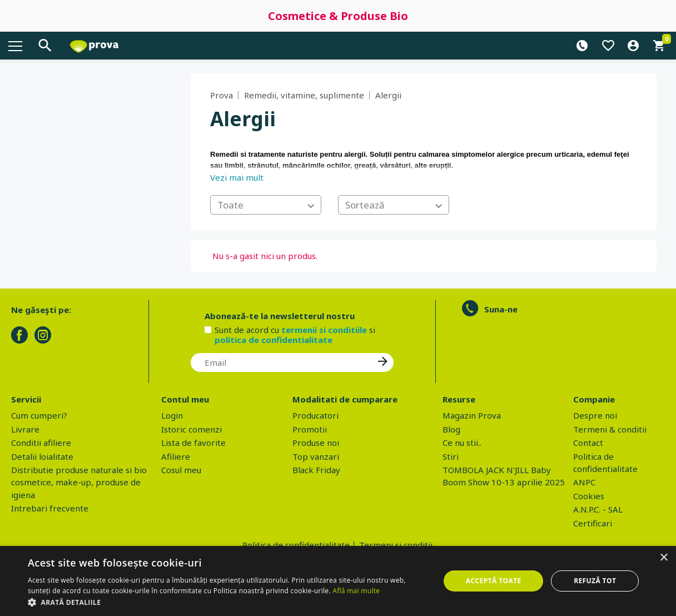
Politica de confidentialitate (296, 545)
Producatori (315, 415)
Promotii (310, 429)
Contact (588, 443)
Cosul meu (181, 470)
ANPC (584, 482)
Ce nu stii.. (462, 443)
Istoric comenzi (192, 429)
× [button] (663, 558)
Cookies (589, 496)
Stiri (451, 456)
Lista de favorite (193, 443)
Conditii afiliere (41, 443)
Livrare (25, 429)
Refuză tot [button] (595, 581)
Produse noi (316, 443)
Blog (451, 429)
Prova (222, 95)
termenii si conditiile (324, 330)
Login (172, 415)
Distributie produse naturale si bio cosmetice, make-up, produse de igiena (79, 482)
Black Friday (316, 470)
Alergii (388, 95)
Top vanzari (316, 456)
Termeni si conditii (396, 545)
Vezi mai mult (237, 177)
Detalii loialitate (42, 456)
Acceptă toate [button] (494, 581)
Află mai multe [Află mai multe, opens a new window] (356, 591)
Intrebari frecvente (50, 508)
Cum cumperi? (39, 415)
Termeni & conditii (610, 429)
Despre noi (595, 415)
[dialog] (338, 581)
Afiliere (176, 456)
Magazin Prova (472, 415)
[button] (228, 602)
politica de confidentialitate (274, 340)
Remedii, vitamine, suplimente (304, 95)
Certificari (593, 523)
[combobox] (266, 205)
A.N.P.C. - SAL (598, 509)
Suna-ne (501, 309)
